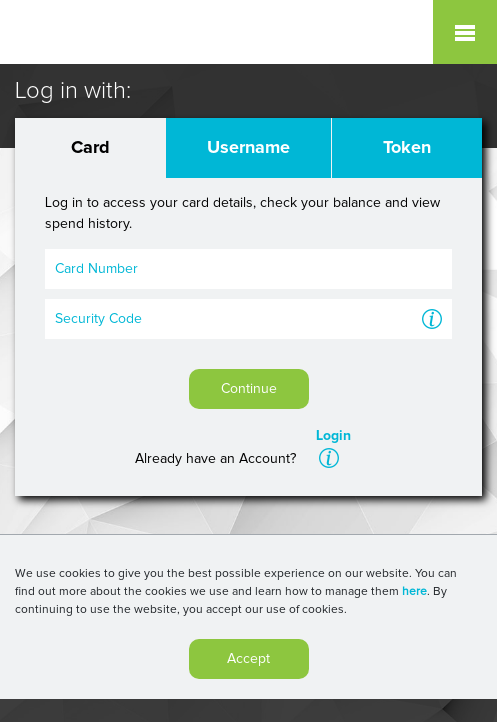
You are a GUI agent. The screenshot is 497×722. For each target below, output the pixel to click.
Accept (248, 663)
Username (248, 148)
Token (407, 148)
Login (333, 436)
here (414, 596)
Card (90, 148)
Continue (249, 389)
